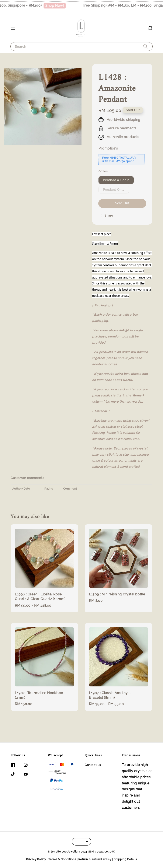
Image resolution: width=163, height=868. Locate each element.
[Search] (146, 46)
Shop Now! (64, 6)
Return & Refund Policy (95, 859)
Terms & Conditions (62, 859)
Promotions (108, 148)
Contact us (93, 765)
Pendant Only (114, 190)
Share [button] (106, 216)
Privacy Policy (36, 859)
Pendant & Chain (116, 180)
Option (103, 171)
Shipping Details (125, 859)
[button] (13, 28)
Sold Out (122, 203)
